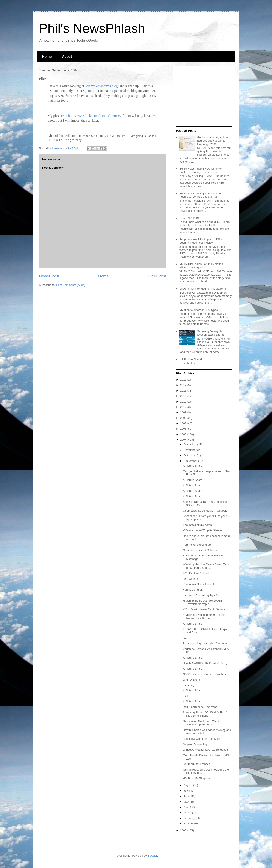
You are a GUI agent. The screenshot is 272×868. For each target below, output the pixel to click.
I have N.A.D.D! (189, 218)
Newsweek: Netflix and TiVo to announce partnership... (202, 723)
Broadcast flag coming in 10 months (205, 643)
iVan (185, 638)
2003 (184, 830)
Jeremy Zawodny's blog (102, 86)
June (187, 796)
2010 (184, 407)
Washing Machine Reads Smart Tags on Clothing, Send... (206, 566)
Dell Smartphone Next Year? (200, 707)
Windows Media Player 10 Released (205, 750)
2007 (184, 423)
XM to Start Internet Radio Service (204, 609)
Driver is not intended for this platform (203, 289)
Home (47, 57)
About (67, 57)
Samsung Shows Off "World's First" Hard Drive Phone (205, 714)
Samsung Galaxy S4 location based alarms (211, 333)
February (190, 818)
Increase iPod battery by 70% (201, 595)
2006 (184, 429)
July (187, 791)
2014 (184, 385)
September (191, 461)
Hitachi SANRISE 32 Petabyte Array (205, 663)
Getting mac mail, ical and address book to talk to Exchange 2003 (213, 141)
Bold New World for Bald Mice (201, 739)
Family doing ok (193, 590)
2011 (184, 402)
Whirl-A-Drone (192, 680)
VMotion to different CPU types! (199, 310)
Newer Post (49, 276)
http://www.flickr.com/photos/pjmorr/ (94, 116)
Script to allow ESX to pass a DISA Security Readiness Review (201, 241)
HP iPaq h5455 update (197, 778)
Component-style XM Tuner (200, 550)
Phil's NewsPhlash (92, 28)
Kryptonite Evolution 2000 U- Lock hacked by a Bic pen (204, 617)
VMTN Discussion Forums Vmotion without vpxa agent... (201, 266)
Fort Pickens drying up (197, 545)
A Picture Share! (192, 359)
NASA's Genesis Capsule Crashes (204, 674)
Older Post (157, 276)
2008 (184, 418)
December (191, 444)
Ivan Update (190, 579)
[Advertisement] (203, 97)
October (189, 455)
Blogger (152, 856)
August (188, 785)
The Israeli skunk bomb (197, 525)
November (191, 450)
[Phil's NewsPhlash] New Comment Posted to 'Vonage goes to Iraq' (201, 170)
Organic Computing (195, 744)
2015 (184, 380)
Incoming (188, 685)
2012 (184, 396)
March (188, 812)
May (187, 802)
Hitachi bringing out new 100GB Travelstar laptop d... (202, 602)
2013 (184, 391)
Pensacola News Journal (198, 584)
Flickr (186, 696)
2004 (184, 440)
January (189, 823)
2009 (184, 412)
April (187, 807)
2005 (184, 434)
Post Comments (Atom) (71, 285)
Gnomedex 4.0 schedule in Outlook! (205, 511)
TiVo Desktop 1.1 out (196, 573)
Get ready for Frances (196, 764)
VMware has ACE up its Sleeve (202, 530)
